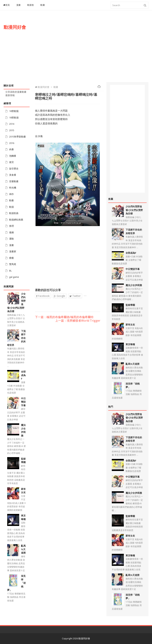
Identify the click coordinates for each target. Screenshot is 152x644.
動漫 (11, 207)
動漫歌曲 (14, 213)
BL (10, 271)
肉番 (11, 149)
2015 (12, 130)
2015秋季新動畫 (17, 137)
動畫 (43, 5)
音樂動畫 (14, 181)
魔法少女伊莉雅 (23, 430)
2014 (12, 124)
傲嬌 (11, 232)
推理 (11, 226)
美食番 (13, 175)
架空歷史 (14, 169)
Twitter (75, 296)
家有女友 (23, 491)
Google (59, 296)
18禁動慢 (14, 111)
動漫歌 (31, 5)
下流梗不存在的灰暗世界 (134, 231)
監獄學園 (23, 461)
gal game (14, 277)
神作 (11, 194)
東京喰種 (23, 517)
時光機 (13, 188)
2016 (12, 143)
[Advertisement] (99, 50)
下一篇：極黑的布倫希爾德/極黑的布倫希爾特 (64, 317)
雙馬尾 (13, 264)
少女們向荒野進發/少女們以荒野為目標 (134, 210)
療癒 (11, 258)
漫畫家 (13, 251)
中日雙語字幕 (23, 402)
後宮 (11, 162)
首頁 (7, 5)
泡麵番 (13, 156)
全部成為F (23, 375)
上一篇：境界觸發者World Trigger (78, 321)
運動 (11, 239)
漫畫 (19, 5)
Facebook (43, 296)
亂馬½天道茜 (23, 549)
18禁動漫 (14, 118)
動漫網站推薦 (16, 220)
